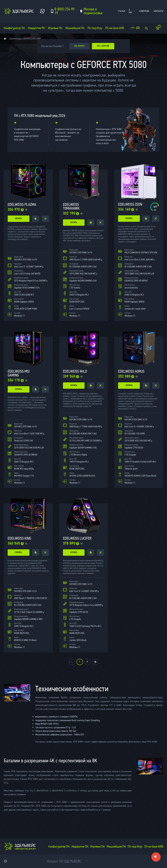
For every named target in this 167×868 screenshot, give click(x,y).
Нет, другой (103, 46)
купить (18, 219)
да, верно (79, 46)
